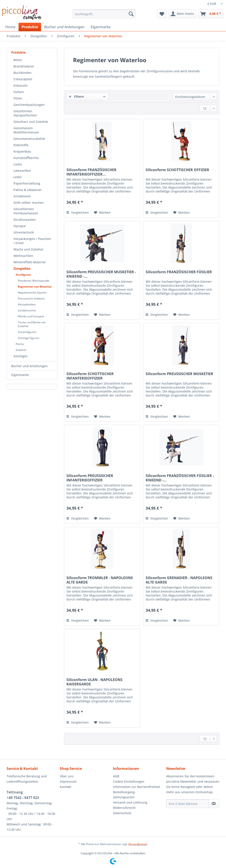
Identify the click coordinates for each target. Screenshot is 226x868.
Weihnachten (23, 256)
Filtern (76, 96)
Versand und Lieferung (130, 802)
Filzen (18, 98)
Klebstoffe (21, 145)
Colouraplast (23, 79)
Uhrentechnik (24, 232)
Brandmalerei (24, 66)
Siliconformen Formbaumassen (26, 211)
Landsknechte (27, 310)
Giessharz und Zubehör (31, 122)
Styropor (20, 226)
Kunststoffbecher (26, 158)
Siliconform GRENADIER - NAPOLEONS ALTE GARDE (179, 580)
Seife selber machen (29, 203)
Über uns (67, 776)
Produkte (18, 52)
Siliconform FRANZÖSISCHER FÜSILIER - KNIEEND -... (180, 478)
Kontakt (66, 787)
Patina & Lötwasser (28, 190)
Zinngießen (22, 268)
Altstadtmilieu (27, 304)
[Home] (10, 27)
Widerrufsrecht (124, 808)
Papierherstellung (27, 183)
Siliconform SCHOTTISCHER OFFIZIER (177, 170)
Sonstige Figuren (29, 338)
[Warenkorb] (211, 14)
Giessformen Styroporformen (25, 113)
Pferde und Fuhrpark (31, 316)
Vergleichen (78, 212)
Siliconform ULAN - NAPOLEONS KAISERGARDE (94, 682)
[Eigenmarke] (101, 27)
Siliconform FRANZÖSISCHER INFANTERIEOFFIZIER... (91, 172)
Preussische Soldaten (31, 298)
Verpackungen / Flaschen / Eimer (32, 241)
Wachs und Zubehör (28, 249)
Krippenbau (22, 151)
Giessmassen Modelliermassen (26, 130)
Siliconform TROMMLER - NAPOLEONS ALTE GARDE (100, 580)
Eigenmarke (20, 375)
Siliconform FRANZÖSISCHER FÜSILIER (179, 272)
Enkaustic (21, 85)
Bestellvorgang (124, 792)
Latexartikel (22, 171)
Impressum (68, 781)
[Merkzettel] (162, 14)
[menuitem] (104, 16)
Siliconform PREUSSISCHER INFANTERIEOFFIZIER (90, 478)
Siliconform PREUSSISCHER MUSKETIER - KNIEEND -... (101, 274)
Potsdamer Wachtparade (34, 281)
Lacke (18, 164)
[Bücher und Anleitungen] (64, 27)
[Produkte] (30, 27)
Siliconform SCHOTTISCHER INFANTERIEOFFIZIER (90, 376)
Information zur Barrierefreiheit (137, 787)
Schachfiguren (27, 332)
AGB (116, 776)
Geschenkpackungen (29, 105)
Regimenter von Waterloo (35, 287)
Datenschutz (122, 813)
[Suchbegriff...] (104, 14)
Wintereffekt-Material (29, 262)
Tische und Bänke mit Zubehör (32, 324)
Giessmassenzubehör (29, 139)
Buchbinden (23, 73)
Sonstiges (21, 356)
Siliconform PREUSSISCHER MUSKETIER (179, 374)
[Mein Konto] (182, 14)
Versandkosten (138, 844)
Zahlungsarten (124, 797)
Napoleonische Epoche (32, 293)
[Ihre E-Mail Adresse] (187, 804)
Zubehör (21, 350)
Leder (18, 177)
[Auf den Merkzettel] (102, 213)
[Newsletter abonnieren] (214, 804)
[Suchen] (131, 14)
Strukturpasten (25, 220)
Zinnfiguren (23, 275)
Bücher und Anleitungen (29, 366)
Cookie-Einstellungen (129, 781)
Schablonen (22, 196)
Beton (18, 60)
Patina (20, 344)
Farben (19, 92)
